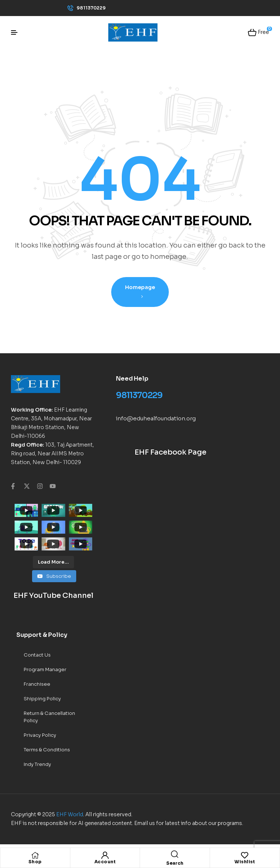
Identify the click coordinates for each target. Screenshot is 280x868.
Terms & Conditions (47, 750)
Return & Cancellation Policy (49, 717)
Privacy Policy (40, 735)
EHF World (70, 814)
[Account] (105, 855)
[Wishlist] (245, 855)
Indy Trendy (37, 764)
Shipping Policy (42, 699)
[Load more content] (53, 562)
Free (263, 32)
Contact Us (37, 655)
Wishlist (245, 862)
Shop (35, 862)
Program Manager (45, 670)
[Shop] (35, 855)
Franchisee (37, 684)
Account (105, 862)
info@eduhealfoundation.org (156, 418)
